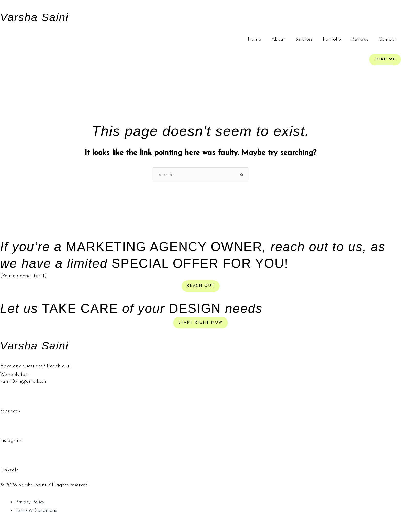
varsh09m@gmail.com (25, 382)
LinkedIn (10, 470)
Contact (387, 39)
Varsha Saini (39, 17)
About (278, 39)
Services (304, 39)
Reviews (360, 39)
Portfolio (332, 39)
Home (254, 39)
